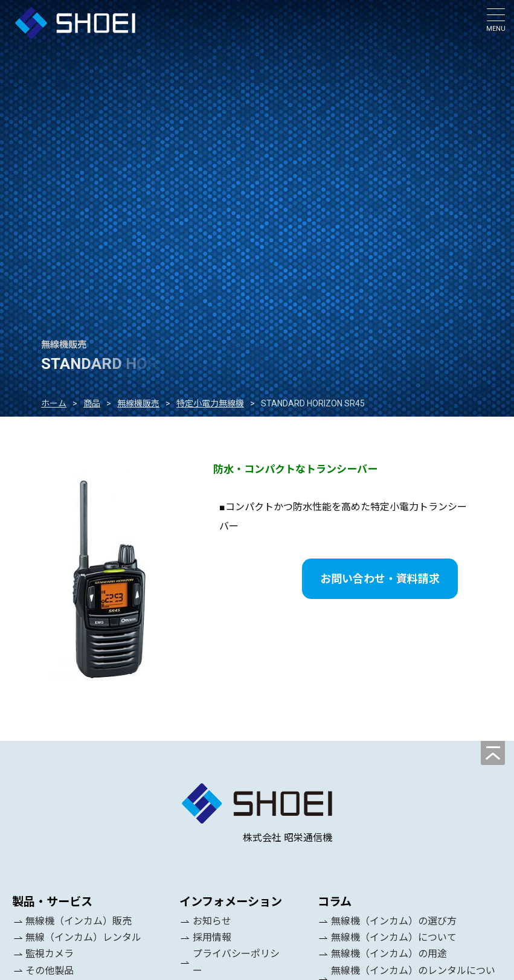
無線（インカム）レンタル (83, 937)
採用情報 (212, 937)
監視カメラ (50, 954)
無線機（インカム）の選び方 (394, 921)
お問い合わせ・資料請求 (380, 579)
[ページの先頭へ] (493, 753)
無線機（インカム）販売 (79, 921)
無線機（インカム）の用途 (389, 954)
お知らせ (212, 921)
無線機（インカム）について (394, 937)
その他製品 (50, 971)
